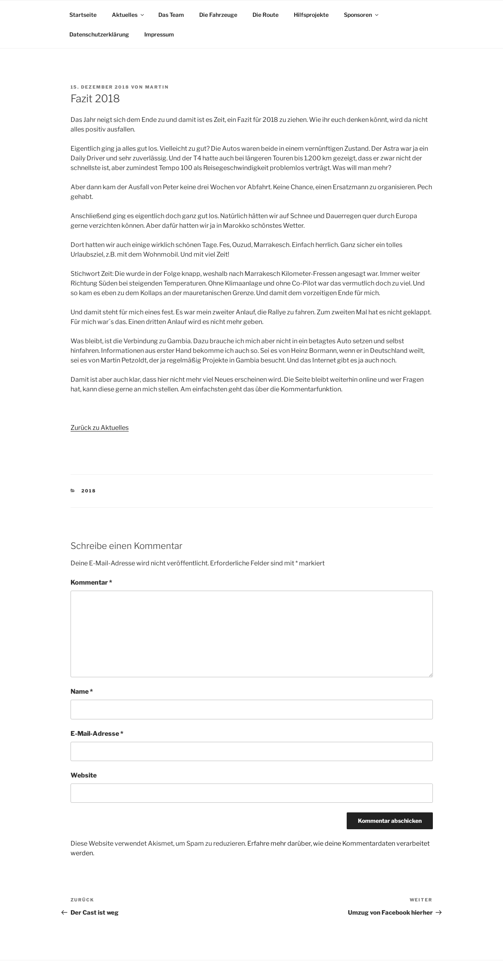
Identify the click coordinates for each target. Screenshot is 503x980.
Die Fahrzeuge (218, 15)
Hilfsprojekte (311, 15)
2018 (89, 491)
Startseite (83, 15)
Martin (157, 87)
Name (82, 691)
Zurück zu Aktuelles (100, 428)
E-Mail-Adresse (97, 734)
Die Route (266, 15)
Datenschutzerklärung (99, 34)
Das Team (171, 15)
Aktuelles (128, 15)
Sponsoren (362, 15)
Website (84, 775)
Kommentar (91, 582)
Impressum (159, 34)
